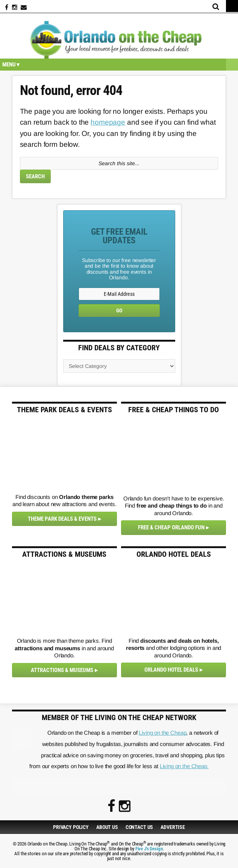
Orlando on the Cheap (119, 40)
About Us (107, 827)
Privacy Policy (71, 827)
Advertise (173, 827)
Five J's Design (149, 849)
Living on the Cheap (162, 733)
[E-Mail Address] (119, 294)
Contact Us (139, 827)
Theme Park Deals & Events (62, 519)
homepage (108, 122)
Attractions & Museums (62, 670)
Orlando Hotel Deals (171, 670)
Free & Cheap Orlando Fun (171, 527)
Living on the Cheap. (184, 766)
